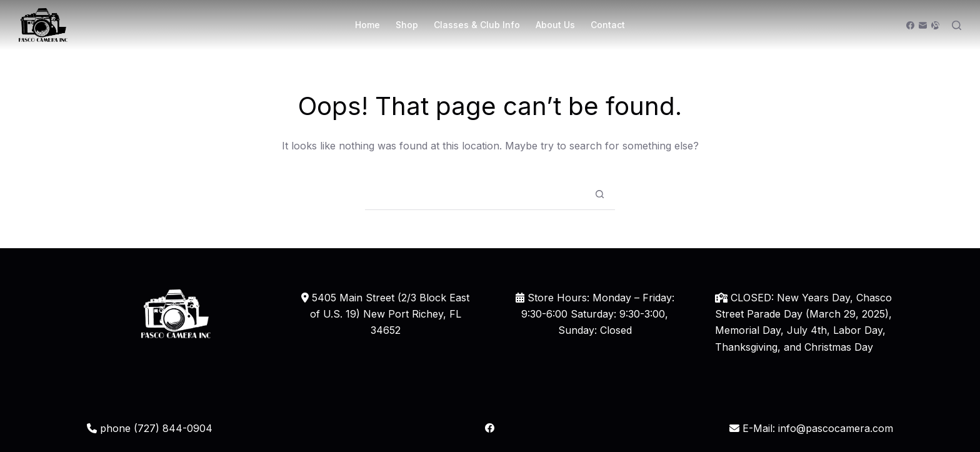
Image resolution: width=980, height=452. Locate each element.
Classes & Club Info (477, 25)
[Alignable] (935, 25)
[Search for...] (474, 194)
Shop (407, 25)
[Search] (957, 25)
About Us (555, 25)
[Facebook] (910, 25)
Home (367, 25)
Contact (608, 25)
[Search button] (599, 194)
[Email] (923, 25)
